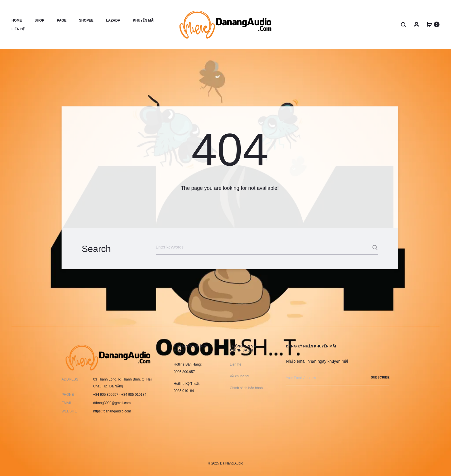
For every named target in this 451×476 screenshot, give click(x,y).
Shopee (86, 20)
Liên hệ (18, 29)
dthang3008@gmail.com (112, 403)
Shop (39, 20)
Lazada (113, 20)
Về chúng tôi (239, 376)
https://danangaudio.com (112, 411)
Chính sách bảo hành (246, 388)
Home (17, 20)
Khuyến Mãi (144, 20)
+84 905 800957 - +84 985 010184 (120, 395)
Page (62, 20)
